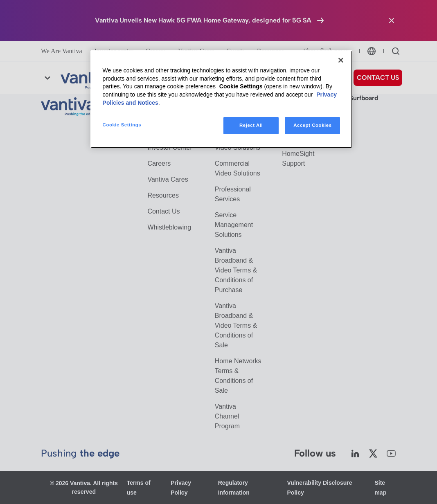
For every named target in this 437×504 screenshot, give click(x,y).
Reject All (251, 125)
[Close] (341, 60)
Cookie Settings (241, 86)
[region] (222, 99)
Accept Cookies (312, 125)
